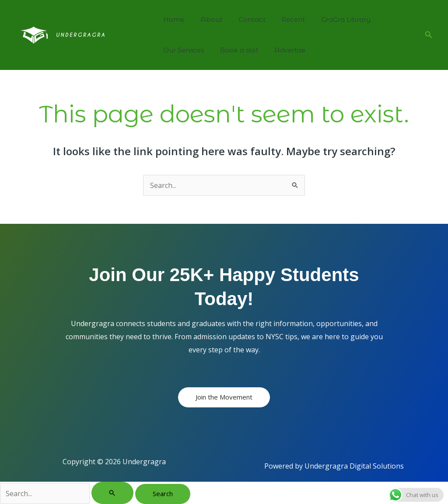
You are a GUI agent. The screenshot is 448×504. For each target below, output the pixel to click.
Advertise (282, 50)
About (207, 19)
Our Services (182, 50)
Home (172, 19)
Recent (283, 19)
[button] (429, 35)
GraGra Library (333, 19)
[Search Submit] (112, 493)
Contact (245, 19)
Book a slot (235, 50)
